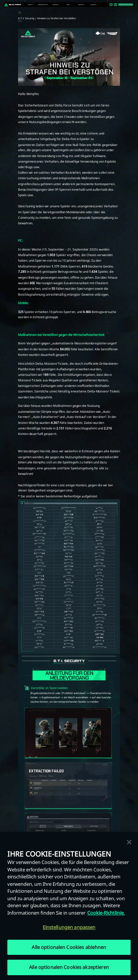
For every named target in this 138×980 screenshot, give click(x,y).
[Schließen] (129, 843)
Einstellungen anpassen (69, 928)
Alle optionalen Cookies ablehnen (69, 947)
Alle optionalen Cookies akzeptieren (69, 968)
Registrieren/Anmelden (126, 4)
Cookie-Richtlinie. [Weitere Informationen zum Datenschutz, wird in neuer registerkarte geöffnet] (106, 913)
